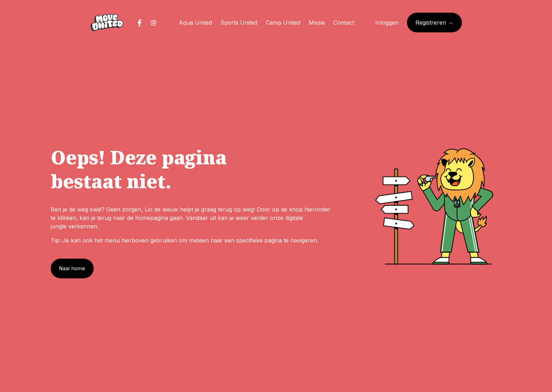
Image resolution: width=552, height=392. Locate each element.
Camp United (283, 23)
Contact (344, 23)
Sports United (239, 23)
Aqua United (195, 23)
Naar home (72, 268)
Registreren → (434, 23)
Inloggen (387, 23)
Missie (317, 23)
